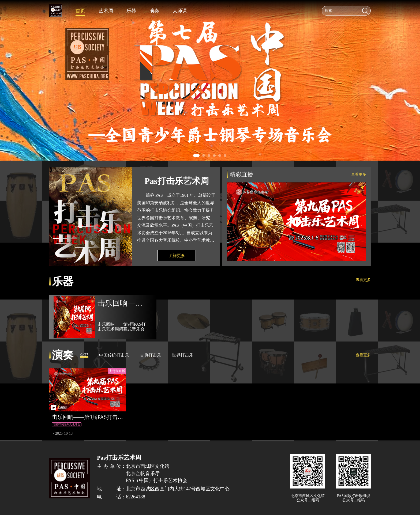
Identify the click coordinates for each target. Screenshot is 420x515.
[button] (196, 156)
